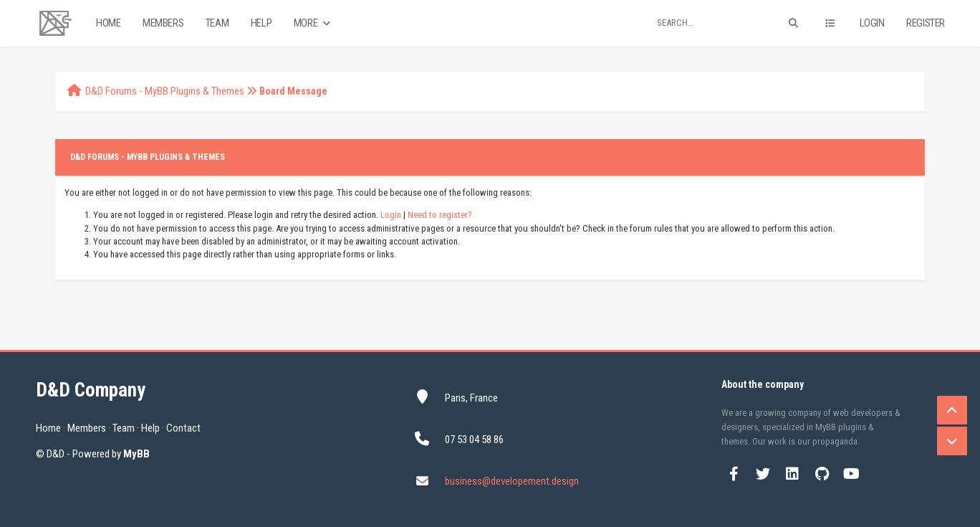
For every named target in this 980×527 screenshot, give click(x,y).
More (313, 23)
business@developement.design (512, 481)
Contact (183, 428)
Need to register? (440, 215)
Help (261, 23)
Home (108, 23)
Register (926, 23)
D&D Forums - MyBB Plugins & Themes (165, 91)
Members (163, 23)
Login (872, 23)
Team (217, 23)
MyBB (136, 454)
